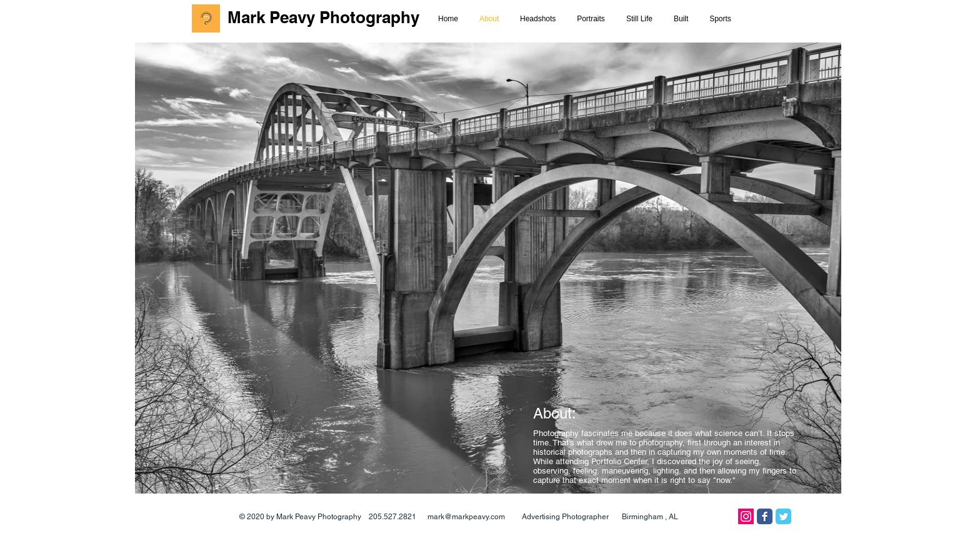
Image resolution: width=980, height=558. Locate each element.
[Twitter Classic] (783, 516)
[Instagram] (746, 516)
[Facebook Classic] (765, 516)
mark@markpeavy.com (466, 517)
